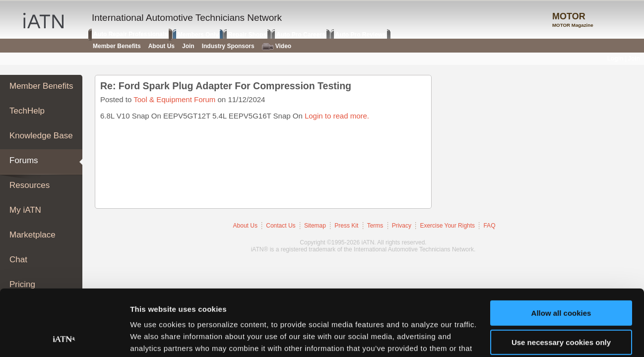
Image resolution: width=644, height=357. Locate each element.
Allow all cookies (561, 251)
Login (615, 59)
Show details (153, 337)
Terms (375, 226)
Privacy (402, 226)
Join (188, 46)
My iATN (25, 210)
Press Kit (346, 226)
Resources (30, 185)
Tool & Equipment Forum (174, 99)
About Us (245, 226)
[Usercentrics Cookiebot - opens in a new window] (64, 338)
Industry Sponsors (228, 46)
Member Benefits (41, 86)
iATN (43, 21)
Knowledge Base (41, 136)
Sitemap (315, 226)
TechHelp (27, 111)
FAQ (489, 226)
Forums (24, 160)
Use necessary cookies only (561, 280)
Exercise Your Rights (447, 226)
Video (277, 46)
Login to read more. (337, 116)
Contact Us (281, 226)
